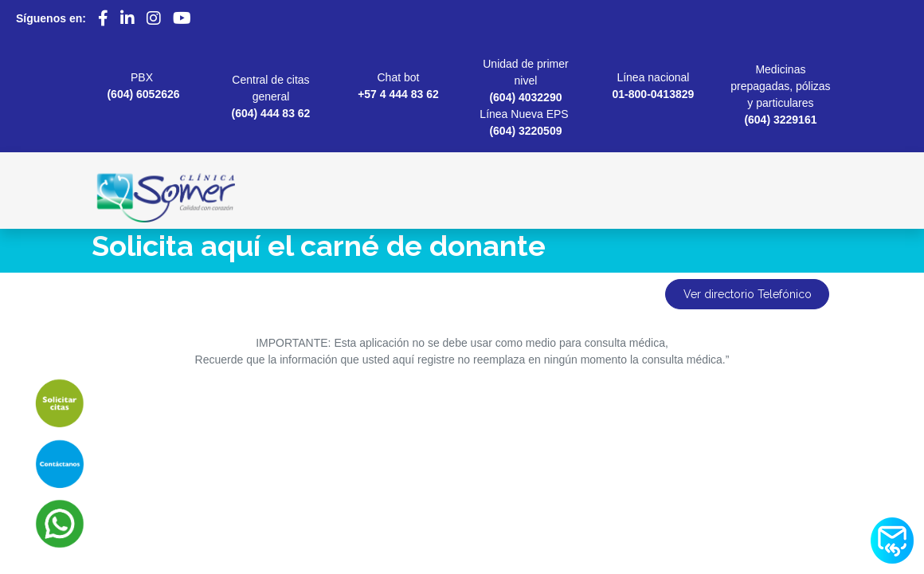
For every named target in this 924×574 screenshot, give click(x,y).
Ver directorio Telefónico (748, 294)
